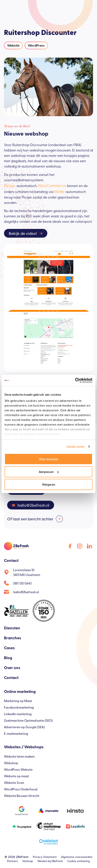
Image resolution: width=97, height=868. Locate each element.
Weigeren (49, 484)
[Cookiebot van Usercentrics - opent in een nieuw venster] (75, 380)
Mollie (60, 191)
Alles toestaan (49, 459)
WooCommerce (52, 185)
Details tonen (76, 446)
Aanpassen (49, 472)
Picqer (10, 185)
